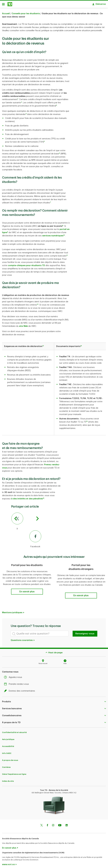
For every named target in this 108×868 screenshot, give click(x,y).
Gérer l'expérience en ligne (14, 772)
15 (87, 422)
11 (67, 256)
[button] (27, 593)
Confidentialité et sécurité (14, 730)
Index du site (8, 779)
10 (64, 236)
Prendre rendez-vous (17, 682)
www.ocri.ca (8, 862)
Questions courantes (23, 638)
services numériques (53, 237)
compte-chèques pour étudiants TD (26, 266)
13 (43, 347)
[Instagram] (53, 823)
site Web (23, 327)
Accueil (6, 15)
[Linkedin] (67, 823)
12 (38, 305)
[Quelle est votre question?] (40, 631)
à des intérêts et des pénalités (27, 500)
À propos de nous (10, 758)
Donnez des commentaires (20, 689)
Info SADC (7, 751)
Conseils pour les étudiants (26, 15)
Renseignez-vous (85, 631)
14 (81, 347)
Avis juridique (8, 737)
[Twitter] (42, 823)
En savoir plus (9, 846)
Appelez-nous (14, 675)
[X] (26, 522)
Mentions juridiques (12, 610)
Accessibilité (8, 744)
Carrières (6, 765)
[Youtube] (60, 823)
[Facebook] (26, 540)
